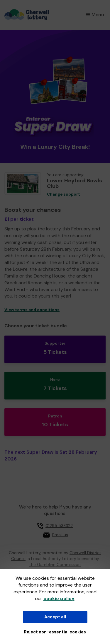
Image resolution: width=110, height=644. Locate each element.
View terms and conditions (32, 310)
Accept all (55, 617)
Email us (60, 535)
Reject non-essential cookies (55, 632)
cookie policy (59, 598)
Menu (95, 15)
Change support (64, 194)
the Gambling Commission (55, 564)
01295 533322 (59, 526)
